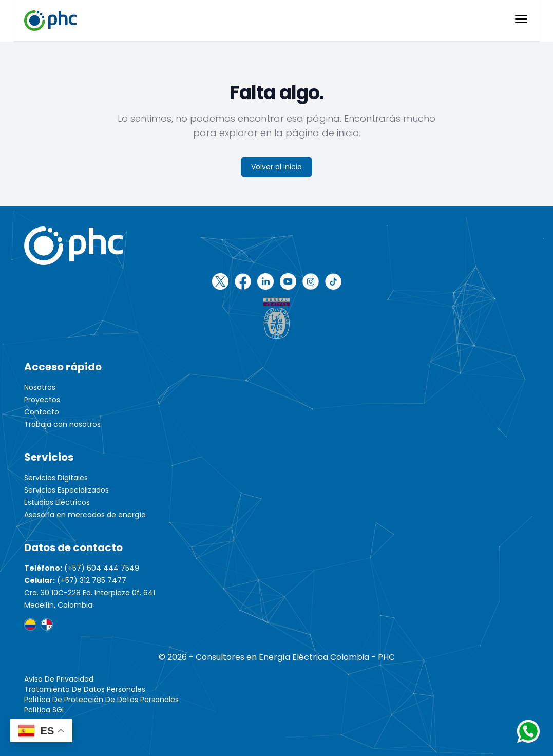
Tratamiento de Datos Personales (85, 689)
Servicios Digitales (56, 478)
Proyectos (42, 400)
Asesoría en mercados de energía (85, 515)
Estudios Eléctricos (57, 502)
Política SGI (44, 710)
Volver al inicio (276, 167)
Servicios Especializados (66, 490)
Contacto (42, 412)
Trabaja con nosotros (62, 424)
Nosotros (40, 387)
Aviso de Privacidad (59, 679)
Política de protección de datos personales (101, 700)
